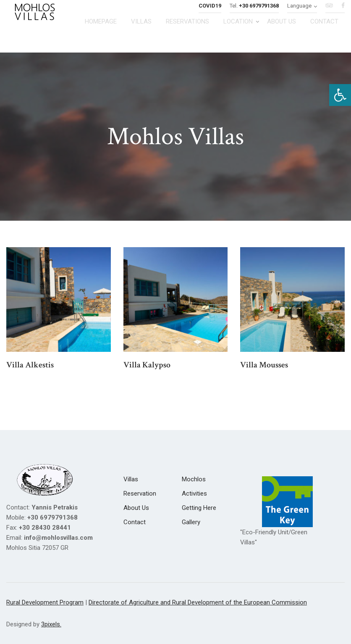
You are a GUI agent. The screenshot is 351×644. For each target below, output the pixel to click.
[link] (340, 95)
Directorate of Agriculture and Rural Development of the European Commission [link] (198, 602)
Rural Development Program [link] (45, 602)
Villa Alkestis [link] (30, 365)
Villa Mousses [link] (264, 365)
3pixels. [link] (51, 624)
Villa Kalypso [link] (147, 365)
